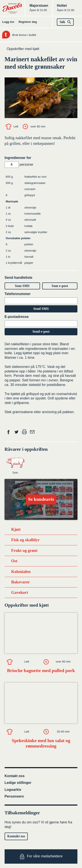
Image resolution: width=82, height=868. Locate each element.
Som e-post (60, 286)
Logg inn (8, 22)
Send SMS (41, 309)
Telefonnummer (18, 294)
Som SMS (22, 286)
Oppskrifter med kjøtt (23, 49)
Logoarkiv (13, 790)
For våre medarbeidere (41, 856)
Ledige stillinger (18, 783)
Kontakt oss (15, 776)
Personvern (14, 796)
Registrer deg (28, 22)
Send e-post (41, 331)
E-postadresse (17, 317)
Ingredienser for (18, 158)
